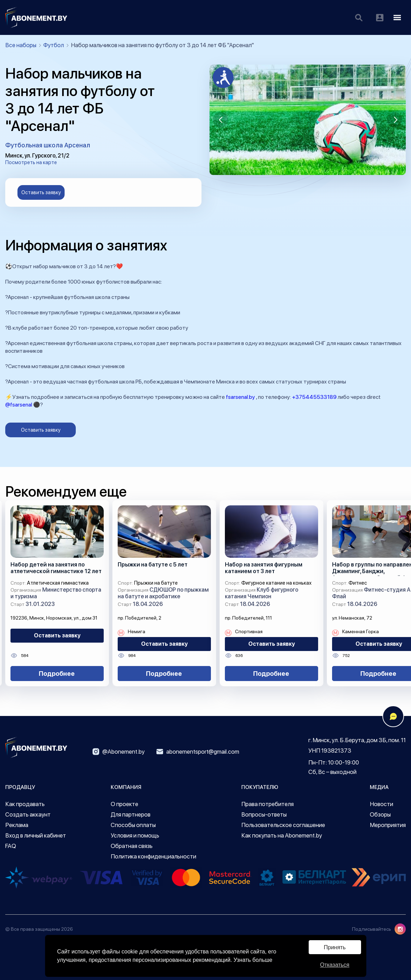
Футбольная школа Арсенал (48, 145)
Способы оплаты (133, 825)
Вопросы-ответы (264, 814)
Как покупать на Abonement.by (282, 835)
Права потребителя (267, 804)
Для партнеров (131, 814)
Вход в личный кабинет (36, 835)
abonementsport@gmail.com (198, 752)
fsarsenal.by (240, 397)
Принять (335, 947)
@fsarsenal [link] (19, 405)
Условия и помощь (135, 835)
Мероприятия (388, 825)
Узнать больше (253, 960)
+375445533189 (314, 397)
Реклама (17, 825)
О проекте (124, 804)
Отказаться (335, 965)
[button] (221, 120)
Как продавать (25, 804)
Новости (381, 804)
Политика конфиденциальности (153, 856)
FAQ (11, 846)
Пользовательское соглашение (283, 825)
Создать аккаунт (28, 814)
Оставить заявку (41, 192)
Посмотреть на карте (31, 162)
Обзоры (380, 814)
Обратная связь (132, 846)
